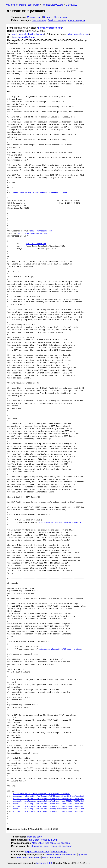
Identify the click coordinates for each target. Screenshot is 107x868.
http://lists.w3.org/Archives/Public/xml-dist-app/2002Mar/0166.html (49, 811)
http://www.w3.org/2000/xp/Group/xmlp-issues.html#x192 (41, 794)
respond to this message (37, 851)
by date (50, 855)
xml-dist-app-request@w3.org (33, 234)
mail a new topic (59, 851)
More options (60, 17)
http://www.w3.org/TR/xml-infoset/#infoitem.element (40, 193)
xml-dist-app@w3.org (52, 5)
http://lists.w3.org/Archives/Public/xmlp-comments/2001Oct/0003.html (49, 809)
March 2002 (72, 5)
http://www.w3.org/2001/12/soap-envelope (60, 523)
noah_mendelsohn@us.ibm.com (28, 34)
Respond (48, 17)
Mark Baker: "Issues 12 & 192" (43, 840)
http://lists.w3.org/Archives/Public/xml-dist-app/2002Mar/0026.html (49, 801)
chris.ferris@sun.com (79, 34)
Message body (34, 17)
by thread (60, 855)
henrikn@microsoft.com (50, 28)
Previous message (57, 20)
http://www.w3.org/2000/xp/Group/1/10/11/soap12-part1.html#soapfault (49, 796)
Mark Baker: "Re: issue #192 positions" (51, 843)
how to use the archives (29, 858)
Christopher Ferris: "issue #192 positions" (51, 846)
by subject (71, 855)
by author (83, 855)
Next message (39, 20)
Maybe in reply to (76, 20)
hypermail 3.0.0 (44, 863)
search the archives (52, 858)
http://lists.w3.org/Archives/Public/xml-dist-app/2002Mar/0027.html (49, 804)
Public (36, 5)
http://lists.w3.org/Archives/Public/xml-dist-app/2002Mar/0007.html (49, 799)
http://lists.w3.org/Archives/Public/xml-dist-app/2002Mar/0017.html (49, 806)
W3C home (11, 5)
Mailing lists (25, 5)
